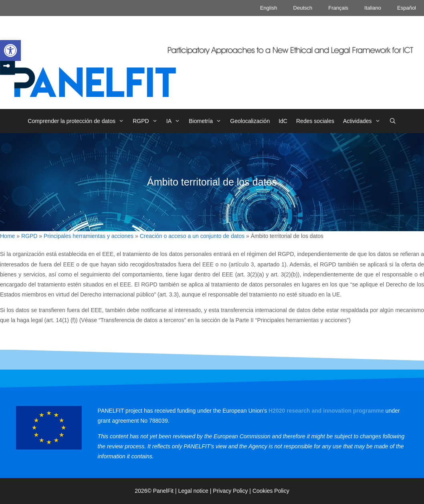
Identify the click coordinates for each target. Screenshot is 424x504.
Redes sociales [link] (315, 121)
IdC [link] (283, 121)
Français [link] (338, 8)
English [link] (269, 8)
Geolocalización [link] (250, 121)
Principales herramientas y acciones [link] (89, 236)
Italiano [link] (373, 8)
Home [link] (7, 236)
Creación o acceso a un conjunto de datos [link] (192, 236)
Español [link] (407, 8)
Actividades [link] (364, 121)
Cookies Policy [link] (271, 491)
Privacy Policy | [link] (233, 491)
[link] (10, 50)
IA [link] (175, 121)
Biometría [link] (207, 121)
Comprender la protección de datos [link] (78, 121)
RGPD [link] (147, 121)
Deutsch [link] (303, 8)
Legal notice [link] (193, 491)
